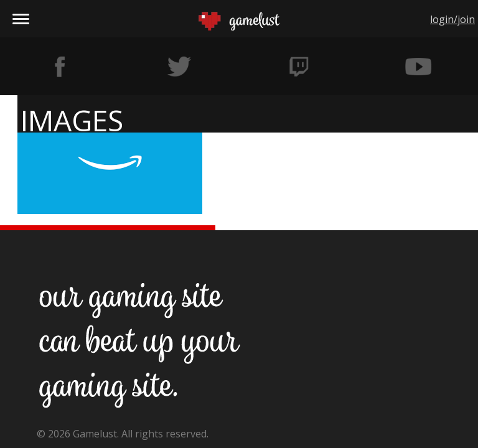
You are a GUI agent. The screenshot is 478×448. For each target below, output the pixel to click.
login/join (452, 19)
